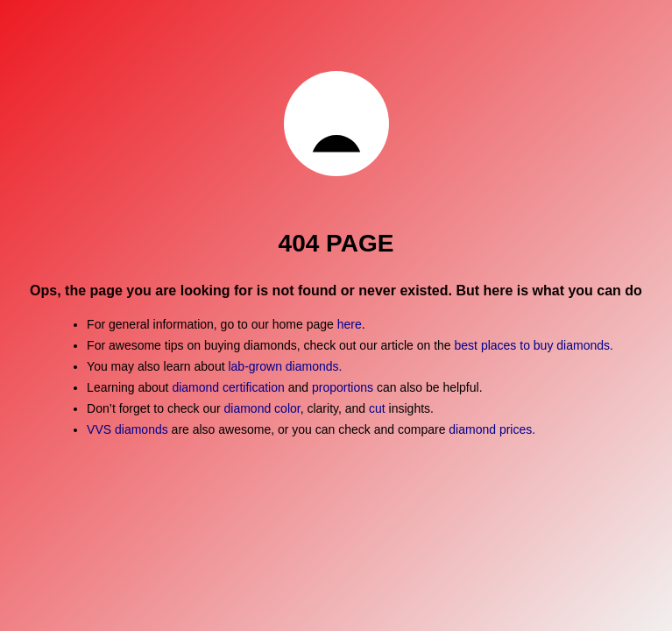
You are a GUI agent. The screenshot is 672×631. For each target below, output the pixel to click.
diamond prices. (492, 429)
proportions (344, 387)
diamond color (262, 408)
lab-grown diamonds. (285, 366)
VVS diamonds (127, 429)
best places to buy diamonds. (534, 345)
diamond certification (228, 387)
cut (377, 408)
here (350, 324)
